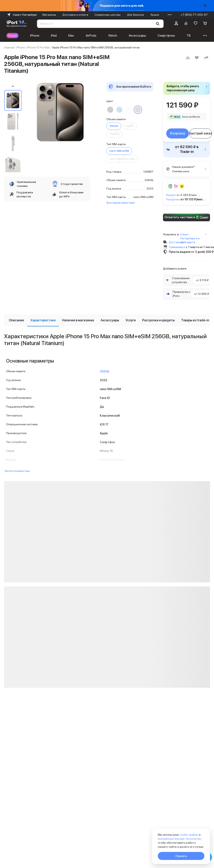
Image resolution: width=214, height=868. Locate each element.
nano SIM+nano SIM (122, 159)
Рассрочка (173, 199)
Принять (181, 856)
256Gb (114, 126)
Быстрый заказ (201, 133)
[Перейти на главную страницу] (17, 24)
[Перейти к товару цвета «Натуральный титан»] (138, 110)
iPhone (35, 35)
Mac (71, 35)
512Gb (130, 126)
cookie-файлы (189, 835)
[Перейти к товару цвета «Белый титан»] (129, 110)
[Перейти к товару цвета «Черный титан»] (110, 110)
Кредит (171, 195)
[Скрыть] (205, 6)
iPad (54, 35)
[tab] (16, 320)
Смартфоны (166, 35)
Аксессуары (137, 35)
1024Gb (114, 134)
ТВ (189, 35)
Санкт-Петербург (22, 15)
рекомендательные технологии (179, 839)
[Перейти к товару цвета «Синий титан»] (119, 110)
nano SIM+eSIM (119, 151)
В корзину (178, 133)
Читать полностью (17, 471)
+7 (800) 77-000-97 (194, 15)
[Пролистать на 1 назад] (13, 86)
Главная (9, 47)
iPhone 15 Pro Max (39, 47)
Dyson (12, 35)
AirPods (91, 35)
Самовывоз (177, 247)
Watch (113, 35)
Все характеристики (121, 203)
